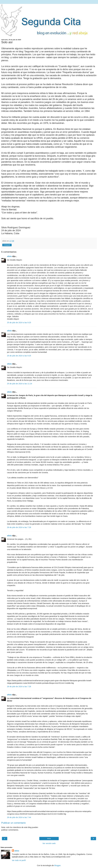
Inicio (49, 839)
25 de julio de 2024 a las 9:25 (19, 323)
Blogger (57, 865)
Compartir (7, 245)
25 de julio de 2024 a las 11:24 (20, 384)
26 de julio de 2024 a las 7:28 (19, 527)
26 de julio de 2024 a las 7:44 (19, 817)
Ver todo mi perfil (19, 860)
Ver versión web (49, 843)
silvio (9, 256)
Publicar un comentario (13, 823)
